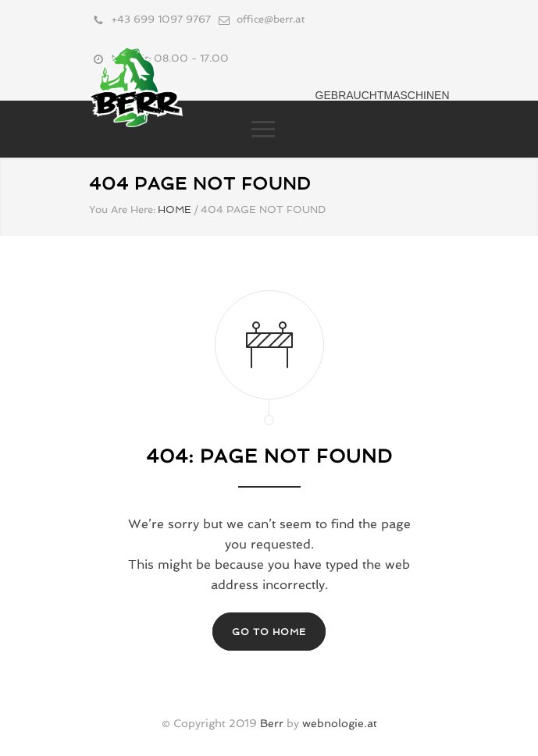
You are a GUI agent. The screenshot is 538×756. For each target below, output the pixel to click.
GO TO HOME (269, 632)
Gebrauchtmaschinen (383, 95)
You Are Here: (122, 209)
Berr (272, 723)
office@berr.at (271, 19)
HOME (175, 209)
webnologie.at (340, 723)
